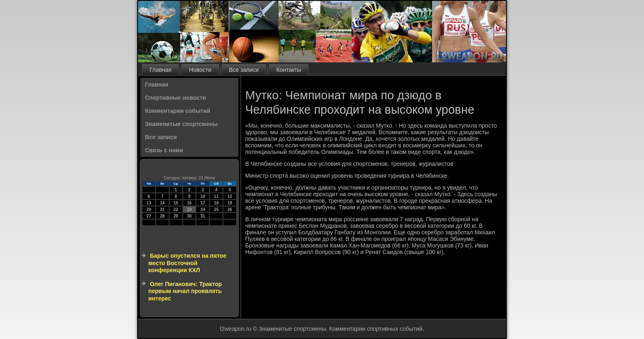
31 (203, 216)
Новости (200, 70)
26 (230, 210)
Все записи (244, 70)
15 (176, 203)
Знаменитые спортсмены (181, 124)
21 (162, 210)
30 (189, 216)
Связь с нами (164, 150)
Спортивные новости (176, 98)
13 (149, 203)
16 (189, 203)
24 (203, 210)
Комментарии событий (178, 111)
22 (176, 210)
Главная (160, 70)
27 (149, 216)
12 (230, 196)
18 (216, 203)
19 (230, 203)
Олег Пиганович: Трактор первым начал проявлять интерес (185, 291)
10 (203, 196)
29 (176, 216)
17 (203, 203)
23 (189, 210)
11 (216, 196)
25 (216, 210)
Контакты (289, 70)
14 (162, 203)
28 (162, 216)
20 (149, 210)
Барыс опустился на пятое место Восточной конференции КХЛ (187, 263)
